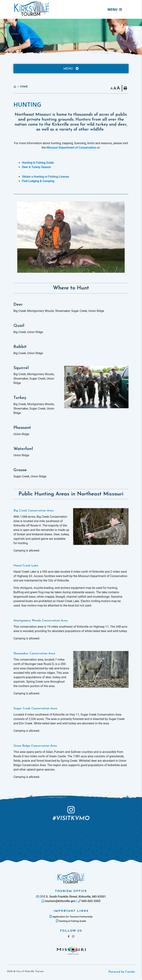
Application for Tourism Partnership (71, 917)
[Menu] (115, 9)
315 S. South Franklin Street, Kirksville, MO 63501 (71, 897)
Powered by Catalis (122, 972)
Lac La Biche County (32, 9)
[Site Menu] (71, 69)
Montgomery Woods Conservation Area (41, 621)
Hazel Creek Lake (26, 566)
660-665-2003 (89, 901)
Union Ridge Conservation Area (35, 746)
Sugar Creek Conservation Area (35, 709)
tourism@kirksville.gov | (60, 901)
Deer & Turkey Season (36, 167)
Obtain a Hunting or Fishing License (46, 177)
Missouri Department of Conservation (71, 148)
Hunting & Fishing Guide (38, 163)
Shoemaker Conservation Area (34, 654)
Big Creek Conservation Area (34, 511)
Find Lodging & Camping (38, 181)
